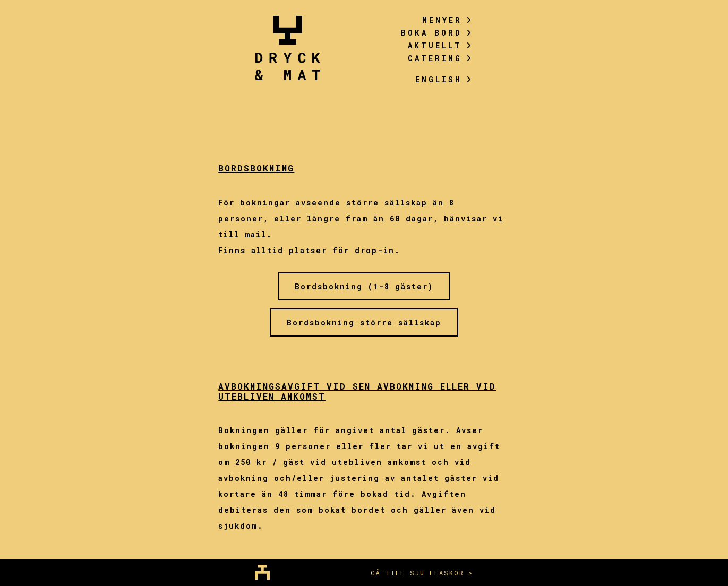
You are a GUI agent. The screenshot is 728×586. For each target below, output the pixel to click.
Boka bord (437, 33)
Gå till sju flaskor (417, 573)
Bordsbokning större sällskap (364, 322)
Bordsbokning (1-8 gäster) (364, 286)
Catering (440, 58)
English (444, 79)
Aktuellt (440, 45)
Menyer (448, 20)
